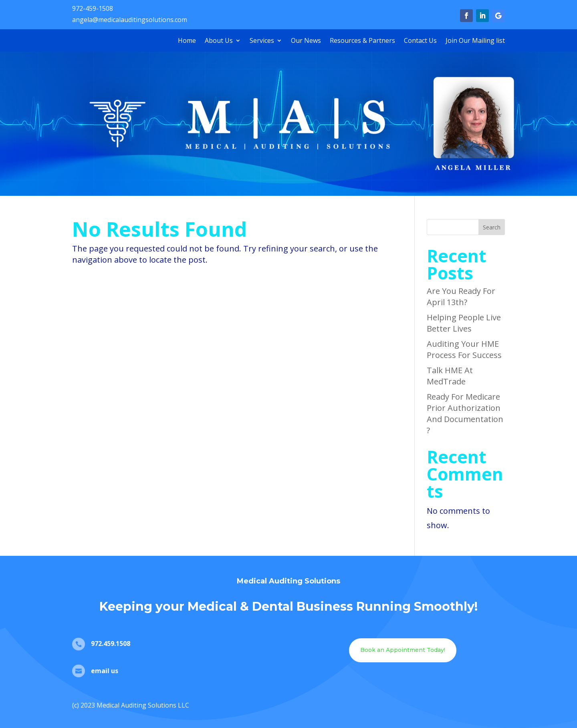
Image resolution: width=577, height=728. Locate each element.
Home (187, 41)
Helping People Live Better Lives (464, 323)
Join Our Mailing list (475, 41)
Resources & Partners (362, 41)
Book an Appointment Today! (403, 650)
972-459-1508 (93, 8)
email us (105, 671)
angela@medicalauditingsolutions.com (130, 20)
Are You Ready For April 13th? (461, 297)
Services (262, 41)
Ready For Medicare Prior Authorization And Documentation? (465, 413)
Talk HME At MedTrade (450, 376)
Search (492, 227)
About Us (219, 41)
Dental (273, 606)
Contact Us (420, 41)
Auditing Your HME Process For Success (464, 349)
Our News (306, 41)
